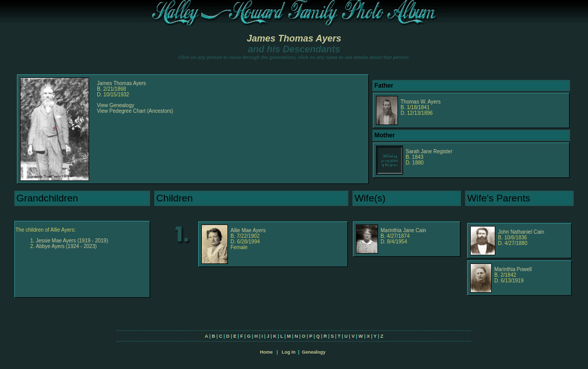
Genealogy (314, 352)
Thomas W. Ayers (421, 102)
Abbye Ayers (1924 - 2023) (66, 246)
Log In (289, 352)
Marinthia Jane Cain (403, 230)
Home (266, 352)
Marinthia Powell (513, 269)
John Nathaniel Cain (521, 232)
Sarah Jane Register (429, 151)
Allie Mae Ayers (248, 230)
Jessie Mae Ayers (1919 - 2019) (72, 241)
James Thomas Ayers (294, 38)
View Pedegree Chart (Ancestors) (135, 111)
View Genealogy (115, 105)
